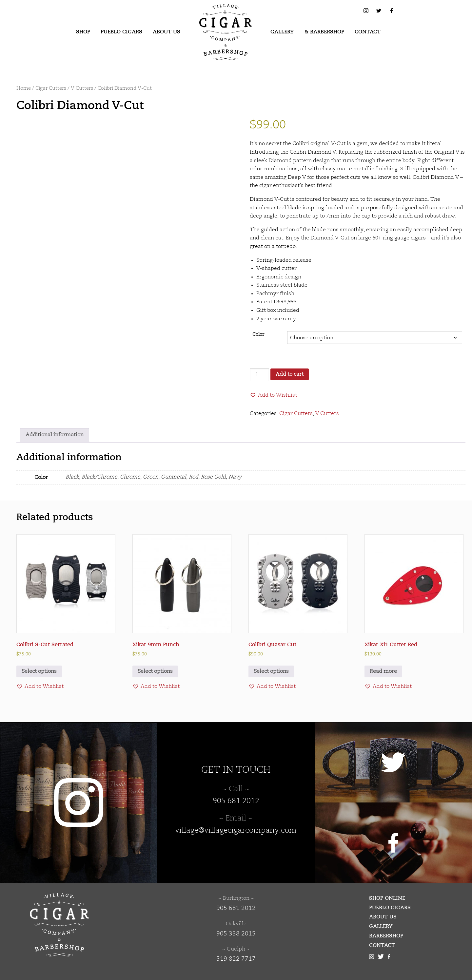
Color (258, 335)
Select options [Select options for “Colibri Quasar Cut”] (271, 671)
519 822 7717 (236, 959)
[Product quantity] (259, 375)
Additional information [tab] (55, 435)
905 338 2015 (236, 934)
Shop (83, 32)
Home (24, 89)
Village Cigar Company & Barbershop (215, 14)
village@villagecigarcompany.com (236, 831)
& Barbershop (324, 32)
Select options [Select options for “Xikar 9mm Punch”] (155, 671)
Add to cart (290, 374)
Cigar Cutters (51, 89)
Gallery (282, 32)
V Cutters (82, 89)
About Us (167, 32)
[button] (273, 395)
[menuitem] (83, 32)
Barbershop (386, 936)
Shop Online (387, 898)
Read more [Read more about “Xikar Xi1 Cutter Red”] (383, 671)
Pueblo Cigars (121, 32)
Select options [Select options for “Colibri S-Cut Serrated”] (39, 671)
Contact (368, 32)
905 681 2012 (236, 801)
